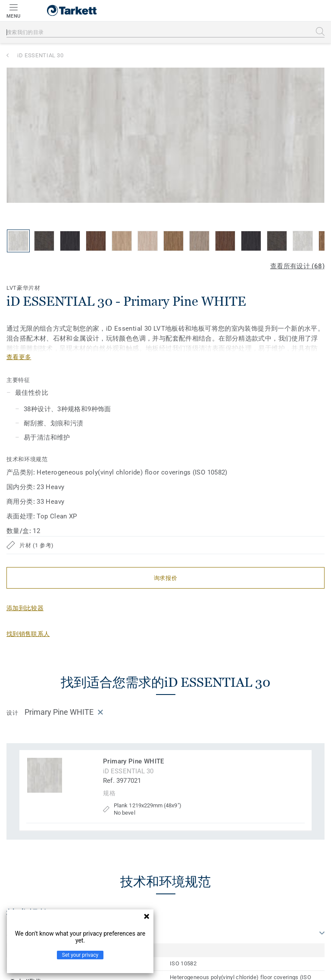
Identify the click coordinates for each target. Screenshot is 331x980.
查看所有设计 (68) (297, 266)
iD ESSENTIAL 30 (41, 55)
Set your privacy (80, 955)
